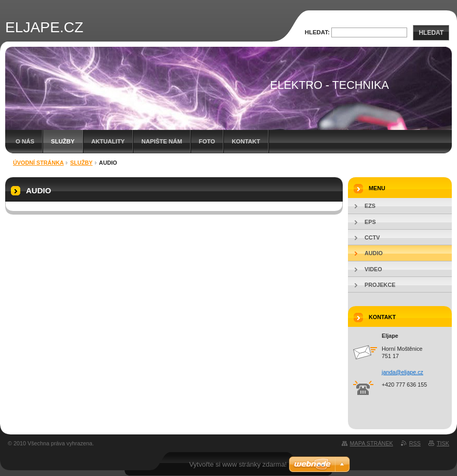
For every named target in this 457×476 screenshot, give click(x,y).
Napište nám (162, 141)
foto (207, 141)
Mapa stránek (372, 443)
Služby (63, 141)
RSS (415, 443)
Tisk (443, 443)
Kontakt (246, 141)
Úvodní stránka (38, 163)
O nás (25, 141)
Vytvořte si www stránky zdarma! (238, 464)
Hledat (431, 33)
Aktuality (108, 141)
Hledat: (317, 32)
